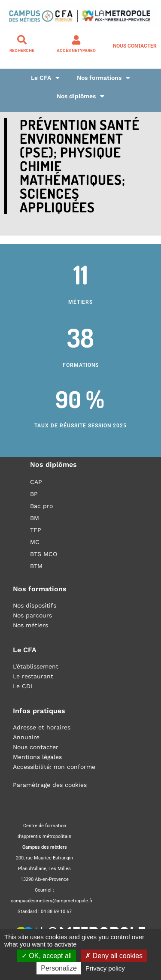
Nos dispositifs (35, 605)
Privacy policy (105, 968)
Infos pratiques (39, 711)
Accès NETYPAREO (76, 50)
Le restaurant (33, 676)
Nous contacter (135, 46)
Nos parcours (32, 615)
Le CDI (23, 686)
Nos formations (103, 78)
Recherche (22, 50)
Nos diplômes (80, 96)
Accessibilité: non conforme (54, 767)
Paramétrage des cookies (50, 785)
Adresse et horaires (42, 727)
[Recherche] (22, 40)
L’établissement (36, 666)
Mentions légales (37, 757)
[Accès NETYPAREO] (76, 40)
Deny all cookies (114, 956)
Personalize (59, 968)
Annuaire (26, 737)
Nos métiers (30, 625)
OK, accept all (47, 956)
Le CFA (45, 78)
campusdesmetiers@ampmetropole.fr (52, 901)
